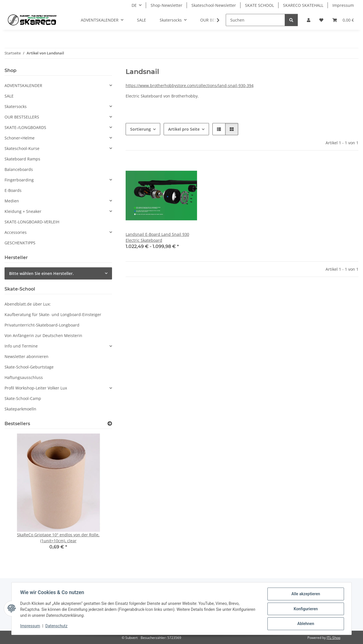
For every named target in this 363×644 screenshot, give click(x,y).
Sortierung (141, 129)
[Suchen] (255, 20)
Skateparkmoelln (20, 409)
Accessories (16, 232)
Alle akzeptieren (305, 594)
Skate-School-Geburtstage (29, 367)
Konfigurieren (305, 609)
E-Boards (13, 190)
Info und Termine (21, 346)
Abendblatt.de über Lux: (28, 304)
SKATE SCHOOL (259, 5)
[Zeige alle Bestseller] (110, 424)
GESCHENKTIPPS (20, 243)
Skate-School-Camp (23, 398)
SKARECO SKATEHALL (303, 5)
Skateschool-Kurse (22, 148)
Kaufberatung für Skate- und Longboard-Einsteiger (53, 314)
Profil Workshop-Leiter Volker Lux (36, 388)
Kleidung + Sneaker (23, 211)
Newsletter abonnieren (27, 356)
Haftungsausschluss (24, 377)
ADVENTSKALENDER (23, 85)
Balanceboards (19, 169)
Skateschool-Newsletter (214, 5)
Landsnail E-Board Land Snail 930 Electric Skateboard (157, 237)
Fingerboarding (19, 180)
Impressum (31, 626)
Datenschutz (57, 626)
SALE (9, 96)
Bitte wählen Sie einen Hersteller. (41, 273)
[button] (309, 20)
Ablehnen (305, 624)
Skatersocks (16, 106)
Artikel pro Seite (184, 129)
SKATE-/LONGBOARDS (25, 127)
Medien (12, 201)
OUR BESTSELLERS (22, 117)
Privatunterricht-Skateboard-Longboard (42, 325)
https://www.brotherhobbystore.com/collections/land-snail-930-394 (190, 85)
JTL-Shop (334, 638)
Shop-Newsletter (166, 5)
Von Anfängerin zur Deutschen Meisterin (43, 335)
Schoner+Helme (20, 138)
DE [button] (134, 5)
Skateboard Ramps (22, 159)
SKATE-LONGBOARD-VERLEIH (32, 222)
